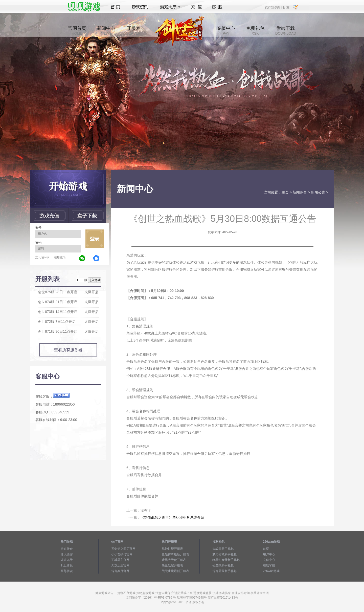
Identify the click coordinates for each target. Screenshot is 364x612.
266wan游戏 (271, 571)
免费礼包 (255, 31)
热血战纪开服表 (172, 565)
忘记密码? (42, 257)
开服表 (133, 31)
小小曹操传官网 (122, 554)
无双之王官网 (120, 565)
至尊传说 (67, 571)
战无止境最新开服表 (175, 571)
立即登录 (95, 239)
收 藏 (286, 7)
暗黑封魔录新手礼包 (226, 560)
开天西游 (67, 554)
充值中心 (226, 31)
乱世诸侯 (67, 565)
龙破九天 (67, 560)
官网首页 (77, 31)
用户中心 (269, 554)
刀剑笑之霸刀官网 (123, 549)
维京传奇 (67, 549)
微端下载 (286, 31)
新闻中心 (106, 31)
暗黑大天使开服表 (174, 560)
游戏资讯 (140, 7)
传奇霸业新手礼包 (224, 571)
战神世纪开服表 (172, 549)
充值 (196, 7)
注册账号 (60, 257)
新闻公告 (318, 192)
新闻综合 (300, 192)
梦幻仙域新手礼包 (224, 554)
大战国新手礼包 (223, 549)
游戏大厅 (169, 7)
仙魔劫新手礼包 (223, 565)
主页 (285, 192)
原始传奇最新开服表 (175, 554)
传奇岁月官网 (120, 571)
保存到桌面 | (274, 7)
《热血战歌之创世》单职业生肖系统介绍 (172, 517)
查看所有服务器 (68, 350)
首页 (115, 7)
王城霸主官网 (120, 560)
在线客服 (269, 565)
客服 (217, 7)
